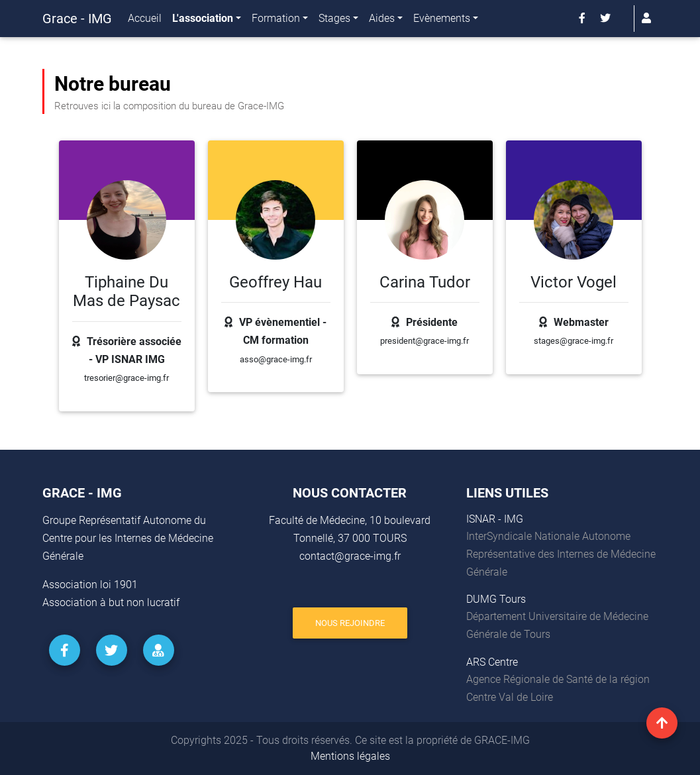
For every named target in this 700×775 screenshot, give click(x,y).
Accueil (145, 21)
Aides (382, 21)
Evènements (442, 21)
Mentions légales (350, 756)
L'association (203, 21)
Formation (276, 21)
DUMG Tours (496, 599)
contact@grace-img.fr (350, 556)
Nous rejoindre (350, 623)
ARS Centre (492, 662)
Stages (334, 21)
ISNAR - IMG (495, 519)
